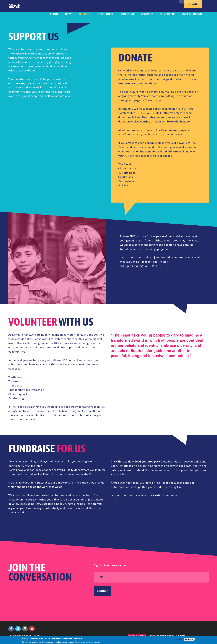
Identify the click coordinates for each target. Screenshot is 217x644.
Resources (105, 14)
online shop (177, 130)
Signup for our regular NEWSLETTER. (143, 266)
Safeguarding (192, 14)
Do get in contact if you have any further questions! (144, 496)
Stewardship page (178, 122)
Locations (127, 14)
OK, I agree (189, 640)
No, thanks (179, 640)
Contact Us (168, 14)
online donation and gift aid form (157, 152)
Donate (193, 4)
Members (147, 14)
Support (85, 14)
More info (97, 643)
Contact (36, 636)
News (69, 14)
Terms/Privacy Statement (20, 636)
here (36, 420)
